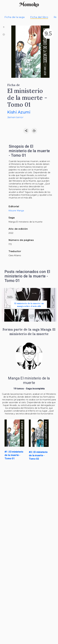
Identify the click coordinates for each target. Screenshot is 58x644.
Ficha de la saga (15, 17)
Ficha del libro (39, 17)
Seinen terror (15, 117)
